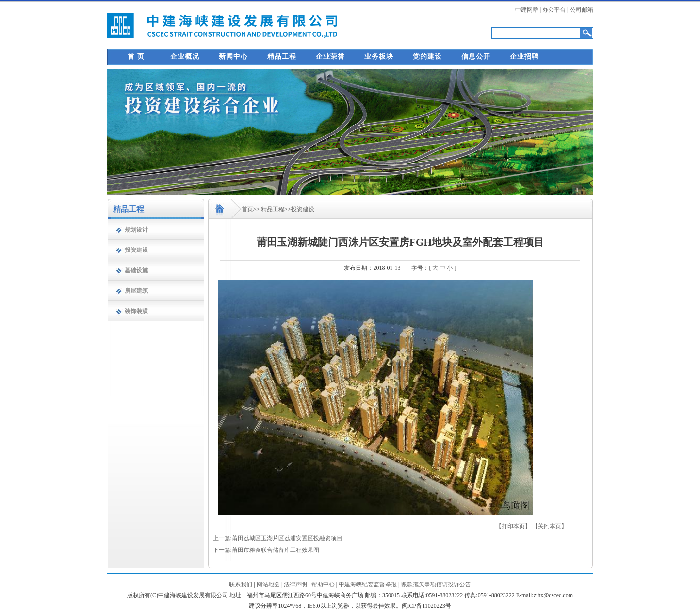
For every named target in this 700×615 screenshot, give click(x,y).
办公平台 (554, 10)
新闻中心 (233, 57)
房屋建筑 (136, 291)
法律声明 (295, 584)
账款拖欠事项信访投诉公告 (436, 584)
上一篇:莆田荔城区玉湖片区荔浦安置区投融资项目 (278, 538)
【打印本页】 (513, 526)
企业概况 (185, 57)
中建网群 (527, 10)
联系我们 (241, 584)
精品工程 (282, 57)
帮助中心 (323, 584)
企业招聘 (524, 57)
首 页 (136, 57)
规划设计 (136, 230)
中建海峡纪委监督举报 (368, 584)
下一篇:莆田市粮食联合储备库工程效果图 (266, 550)
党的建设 (427, 57)
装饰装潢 (136, 311)
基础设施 (136, 270)
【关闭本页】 (550, 526)
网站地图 (268, 584)
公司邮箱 (582, 10)
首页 (247, 209)
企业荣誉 (330, 57)
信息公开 (476, 57)
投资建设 (136, 250)
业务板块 (379, 57)
